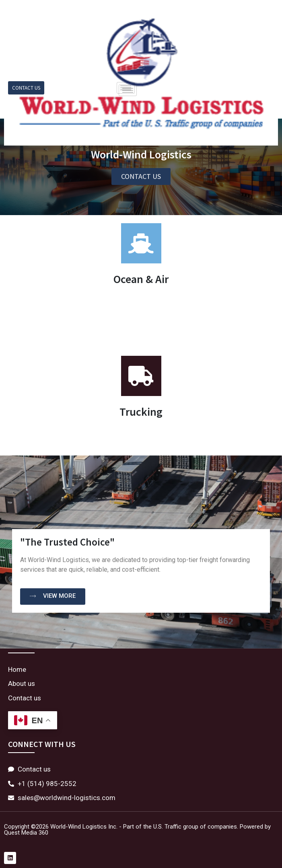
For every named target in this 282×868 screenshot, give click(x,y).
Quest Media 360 (26, 833)
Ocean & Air (141, 281)
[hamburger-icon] (126, 88)
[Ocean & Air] (141, 245)
